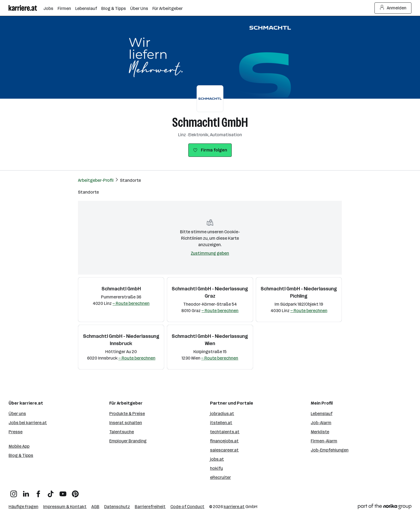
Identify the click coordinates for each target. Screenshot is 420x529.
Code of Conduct (187, 507)
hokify (216, 468)
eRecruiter (220, 477)
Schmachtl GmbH (210, 122)
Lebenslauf (322, 414)
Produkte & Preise (127, 414)
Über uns (17, 414)
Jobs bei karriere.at (28, 423)
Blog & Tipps (21, 455)
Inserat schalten (126, 423)
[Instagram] (14, 492)
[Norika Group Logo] (385, 507)
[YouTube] (63, 492)
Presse (16, 432)
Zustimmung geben (210, 253)
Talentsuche (122, 432)
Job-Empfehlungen (330, 450)
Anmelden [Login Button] (393, 8)
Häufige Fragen (23, 507)
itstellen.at (221, 423)
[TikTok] (51, 492)
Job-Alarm (321, 423)
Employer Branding (128, 441)
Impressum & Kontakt (65, 507)
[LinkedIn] (26, 492)
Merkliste (320, 432)
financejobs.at (224, 441)
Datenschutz (117, 507)
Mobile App (19, 446)
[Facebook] (38, 492)
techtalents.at (225, 432)
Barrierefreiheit (150, 507)
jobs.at (217, 459)
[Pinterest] (75, 492)
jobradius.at (222, 414)
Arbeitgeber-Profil (96, 180)
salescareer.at (224, 450)
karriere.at (234, 507)
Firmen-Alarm (324, 441)
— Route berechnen (131, 303)
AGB (95, 507)
